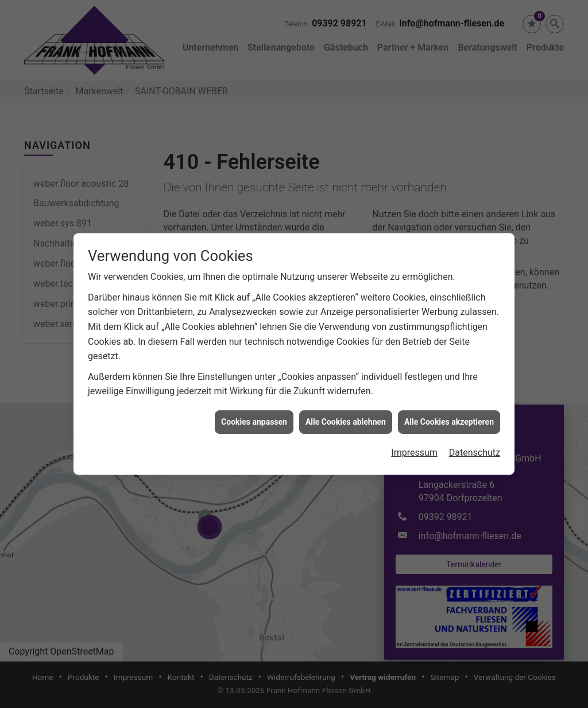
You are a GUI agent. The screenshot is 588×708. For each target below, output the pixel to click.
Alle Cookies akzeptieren (449, 416)
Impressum (414, 447)
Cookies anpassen (254, 416)
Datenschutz (475, 447)
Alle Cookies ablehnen (346, 416)
